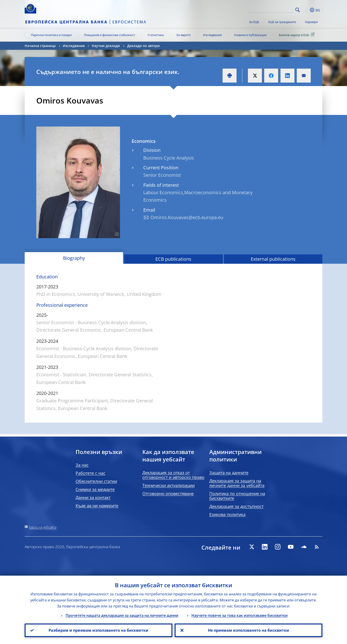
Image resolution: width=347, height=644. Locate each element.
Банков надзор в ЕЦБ (297, 35)
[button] (306, 10)
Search (298, 10)
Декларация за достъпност (236, 506)
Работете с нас (90, 473)
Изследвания (212, 35)
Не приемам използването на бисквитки (249, 630)
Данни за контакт (93, 497)
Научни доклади (106, 46)
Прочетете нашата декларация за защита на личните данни (122, 615)
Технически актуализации (168, 485)
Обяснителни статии (96, 481)
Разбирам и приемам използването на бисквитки (98, 630)
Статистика (156, 35)
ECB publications (173, 259)
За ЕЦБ (254, 22)
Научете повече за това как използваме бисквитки (240, 615)
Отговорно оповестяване (168, 494)
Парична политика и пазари (51, 35)
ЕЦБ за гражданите (282, 22)
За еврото (184, 35)
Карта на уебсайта (43, 527)
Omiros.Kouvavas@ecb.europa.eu (187, 217)
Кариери (311, 22)
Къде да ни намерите (97, 506)
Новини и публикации (250, 35)
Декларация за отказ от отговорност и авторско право (173, 475)
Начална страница (40, 46)
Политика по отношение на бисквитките (237, 496)
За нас (82, 465)
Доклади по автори (143, 46)
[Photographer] (116, 234)
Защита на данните (229, 473)
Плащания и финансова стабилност (110, 35)
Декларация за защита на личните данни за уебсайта (237, 483)
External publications (273, 259)
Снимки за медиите (95, 489)
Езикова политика (227, 514)
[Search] (270, 9)
